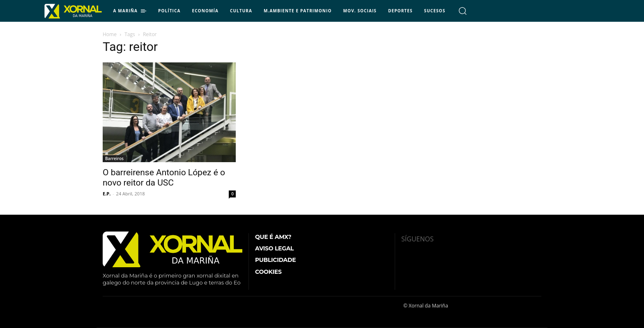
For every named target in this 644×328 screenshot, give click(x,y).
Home (110, 34)
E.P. (107, 194)
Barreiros (114, 158)
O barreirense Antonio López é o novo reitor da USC (164, 178)
